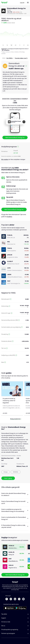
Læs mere (5, 413)
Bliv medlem (5, 159)
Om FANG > (10, 58)
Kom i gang (8, 478)
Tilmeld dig (4, 49)
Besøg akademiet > (16, 419)
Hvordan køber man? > (21, 58)
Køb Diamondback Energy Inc (15, 137)
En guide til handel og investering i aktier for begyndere (9, 401)
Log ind (22, 3)
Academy (9, 217)
